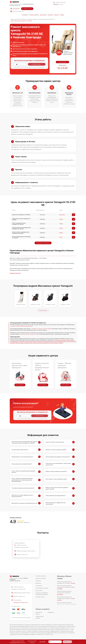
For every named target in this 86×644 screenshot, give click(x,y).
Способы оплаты (40, 597)
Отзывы (62, 15)
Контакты (56, 15)
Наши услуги (39, 590)
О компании (25, 15)
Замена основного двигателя (56, 343)
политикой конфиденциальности (39, 67)
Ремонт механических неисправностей (41, 341)
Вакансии (50, 15)
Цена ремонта (43, 15)
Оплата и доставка (41, 578)
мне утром (58, 4)
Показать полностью (15, 273)
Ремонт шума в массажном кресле (59, 341)
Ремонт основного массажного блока (24, 343)
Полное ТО (22, 341)
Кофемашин (51, 613)
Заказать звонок (27, 9)
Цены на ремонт (62, 62)
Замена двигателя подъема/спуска (41, 343)
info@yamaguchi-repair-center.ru (21, 593)
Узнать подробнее (20, 385)
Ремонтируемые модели (42, 588)
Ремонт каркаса (28, 341)
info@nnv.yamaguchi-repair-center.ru (25, 551)
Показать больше (43, 310)
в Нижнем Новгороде (29, 4)
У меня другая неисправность (43, 243)
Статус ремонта (15, 9)
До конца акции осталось (32, 642)
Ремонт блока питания (61, 340)
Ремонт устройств (34, 15)
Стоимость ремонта (41, 576)
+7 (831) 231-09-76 (60, 2)
